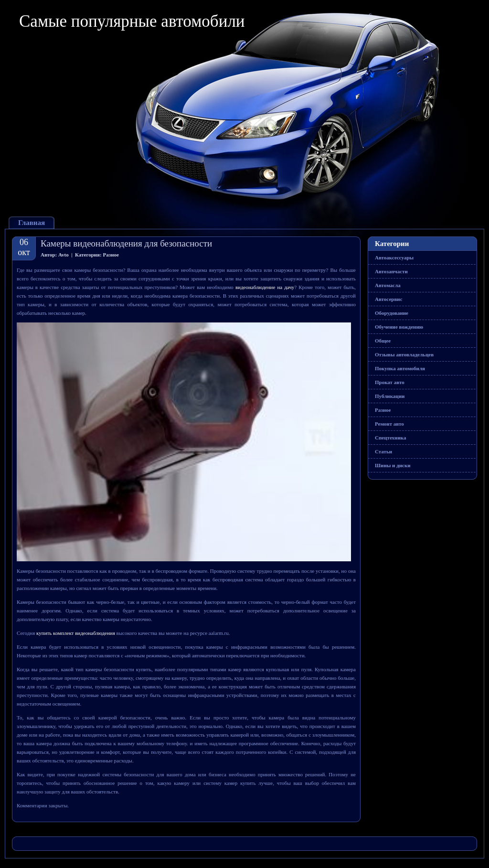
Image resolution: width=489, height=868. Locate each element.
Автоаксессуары (394, 257)
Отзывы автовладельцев (404, 354)
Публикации (390, 396)
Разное (111, 255)
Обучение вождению (399, 327)
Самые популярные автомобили (132, 21)
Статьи (383, 451)
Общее (383, 341)
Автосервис (389, 299)
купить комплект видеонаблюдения (76, 633)
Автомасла (388, 285)
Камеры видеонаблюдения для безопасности (126, 243)
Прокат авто (390, 382)
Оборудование (392, 313)
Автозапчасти (391, 271)
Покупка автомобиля (400, 368)
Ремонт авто (389, 424)
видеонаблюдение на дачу (265, 287)
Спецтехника (390, 438)
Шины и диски (393, 465)
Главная (32, 223)
